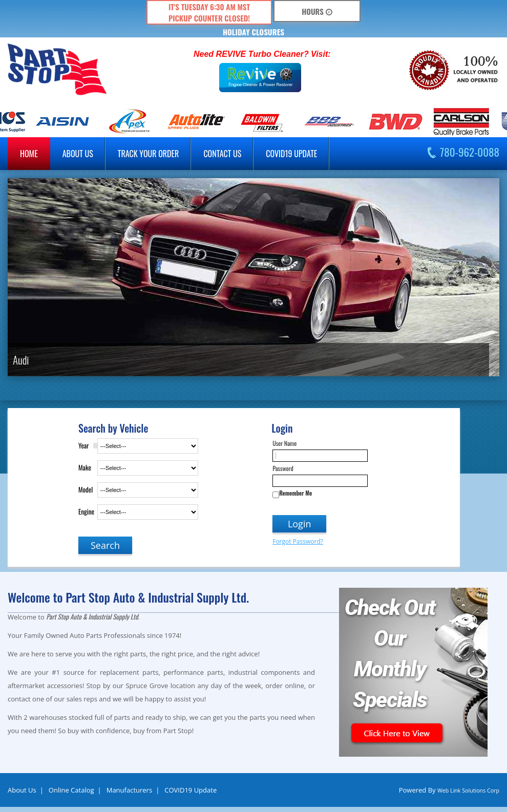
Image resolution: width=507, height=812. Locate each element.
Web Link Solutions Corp (468, 790)
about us (78, 154)
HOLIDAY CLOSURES (253, 32)
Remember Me (295, 493)
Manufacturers (129, 790)
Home (29, 154)
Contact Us (222, 154)
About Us (22, 790)
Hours (317, 11)
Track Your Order (149, 154)
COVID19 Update (291, 154)
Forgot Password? (298, 541)
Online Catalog (71, 790)
